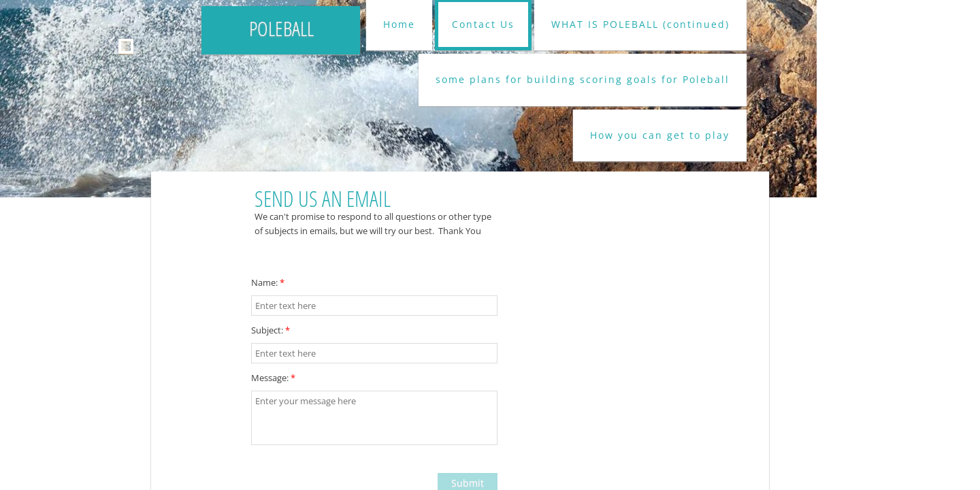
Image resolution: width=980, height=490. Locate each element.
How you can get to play (660, 135)
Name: (268, 282)
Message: (273, 378)
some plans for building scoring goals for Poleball (583, 79)
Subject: (271, 330)
